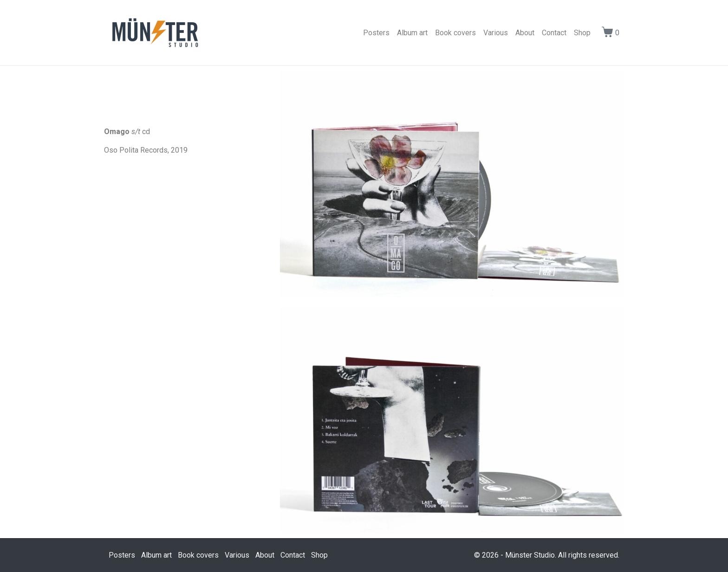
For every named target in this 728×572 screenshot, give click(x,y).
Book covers (455, 33)
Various (496, 33)
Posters (376, 33)
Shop (582, 33)
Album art (412, 33)
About (525, 33)
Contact (554, 33)
